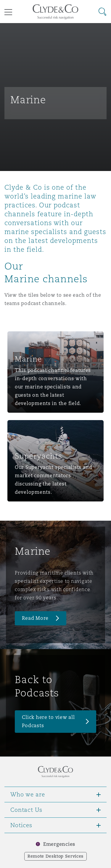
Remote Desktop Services (55, 856)
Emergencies (59, 844)
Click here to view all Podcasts (48, 721)
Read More (35, 618)
